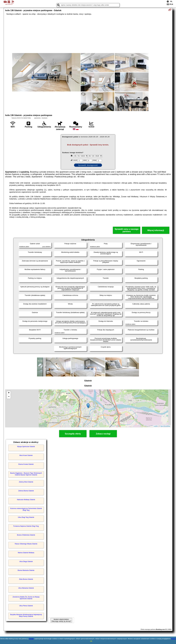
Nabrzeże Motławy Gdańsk (26, 500)
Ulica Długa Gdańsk (26, 562)
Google (31, 639)
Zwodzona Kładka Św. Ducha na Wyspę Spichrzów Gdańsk (26, 598)
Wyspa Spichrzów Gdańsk (26, 447)
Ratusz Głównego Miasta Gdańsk (26, 544)
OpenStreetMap (165, 426)
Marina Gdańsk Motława (26, 553)
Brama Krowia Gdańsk (26, 464)
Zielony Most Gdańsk (26, 482)
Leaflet (156, 426)
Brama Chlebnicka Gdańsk (26, 535)
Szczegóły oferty (73, 434)
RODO (173, 639)
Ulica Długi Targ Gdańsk (26, 517)
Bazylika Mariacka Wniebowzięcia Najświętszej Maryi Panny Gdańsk (26, 615)
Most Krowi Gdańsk (26, 455)
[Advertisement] (88, 34)
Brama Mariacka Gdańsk (26, 570)
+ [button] (9, 393)
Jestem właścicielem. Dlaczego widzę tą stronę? (61, 620)
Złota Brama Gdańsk (26, 579)
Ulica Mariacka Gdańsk (26, 588)
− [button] (9, 397)
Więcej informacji (156, 230)
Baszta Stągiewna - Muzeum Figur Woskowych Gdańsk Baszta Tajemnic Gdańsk (26, 474)
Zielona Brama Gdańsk (26, 491)
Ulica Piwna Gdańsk (26, 606)
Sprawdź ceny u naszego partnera (127, 230)
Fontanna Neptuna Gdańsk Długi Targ (26, 526)
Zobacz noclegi (103, 434)
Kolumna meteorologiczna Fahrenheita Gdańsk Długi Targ (26, 509)
